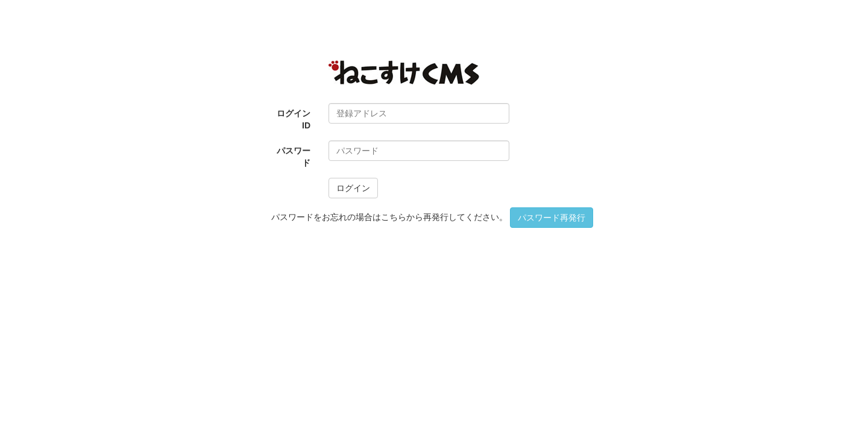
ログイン (353, 188)
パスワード (294, 157)
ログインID (294, 119)
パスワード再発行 (552, 218)
